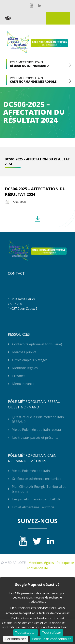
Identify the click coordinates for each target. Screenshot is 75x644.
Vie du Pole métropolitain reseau (37, 430)
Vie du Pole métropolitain (31, 471)
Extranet (58, 18)
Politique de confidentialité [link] (52, 639)
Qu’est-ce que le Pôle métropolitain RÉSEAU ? (38, 419)
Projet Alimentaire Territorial (34, 507)
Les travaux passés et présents (35, 438)
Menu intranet (23, 384)
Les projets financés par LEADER (36, 499)
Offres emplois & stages (30, 360)
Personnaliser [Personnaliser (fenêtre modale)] (16, 639)
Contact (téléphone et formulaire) (37, 344)
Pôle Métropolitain (37, 64)
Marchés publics (24, 352)
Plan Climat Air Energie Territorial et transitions (39, 489)
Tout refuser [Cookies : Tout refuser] (52, 633)
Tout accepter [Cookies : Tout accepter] (26, 633)
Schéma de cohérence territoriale (37, 479)
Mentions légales (25, 368)
